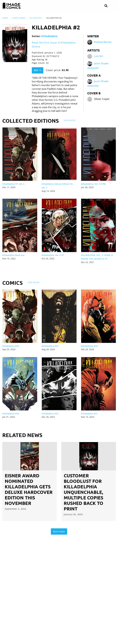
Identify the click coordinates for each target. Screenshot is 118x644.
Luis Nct (99, 56)
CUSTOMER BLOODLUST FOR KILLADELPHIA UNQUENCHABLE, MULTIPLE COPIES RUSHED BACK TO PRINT (84, 492)
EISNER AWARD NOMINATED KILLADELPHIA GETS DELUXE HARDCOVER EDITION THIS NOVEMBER (29, 489)
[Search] (106, 6)
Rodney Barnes (103, 42)
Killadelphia (36, 18)
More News (59, 531)
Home (5, 18)
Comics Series (19, 18)
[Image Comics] (12, 6)
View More (70, 120)
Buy (37, 70)
